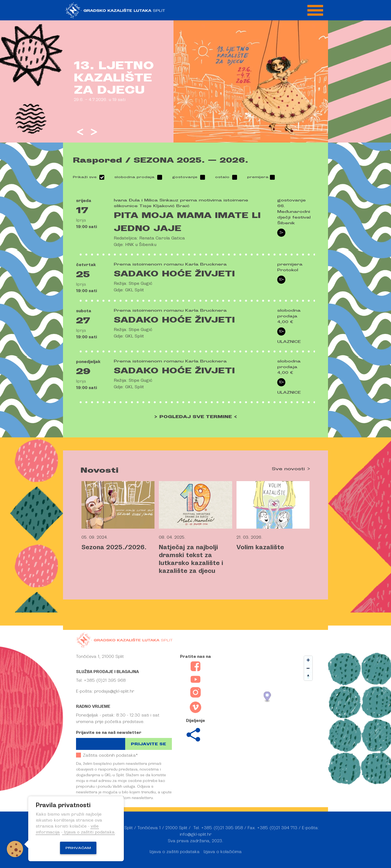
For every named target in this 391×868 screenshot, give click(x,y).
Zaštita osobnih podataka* (107, 755)
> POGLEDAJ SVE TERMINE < (196, 417)
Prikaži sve (85, 177)
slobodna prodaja (134, 177)
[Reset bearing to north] (308, 676)
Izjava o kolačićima (223, 852)
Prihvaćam (78, 848)
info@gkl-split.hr (196, 834)
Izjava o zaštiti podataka (175, 852)
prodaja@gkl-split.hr (114, 691)
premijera (258, 177)
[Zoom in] (308, 660)
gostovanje (185, 177)
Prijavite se (149, 744)
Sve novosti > (291, 469)
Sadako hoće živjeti (174, 274)
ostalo (222, 177)
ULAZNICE (289, 342)
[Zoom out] (308, 668)
